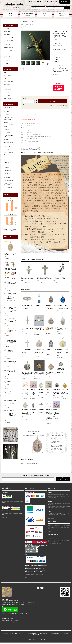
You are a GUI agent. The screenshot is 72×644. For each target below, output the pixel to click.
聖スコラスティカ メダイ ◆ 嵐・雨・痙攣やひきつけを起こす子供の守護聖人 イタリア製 (11, 309)
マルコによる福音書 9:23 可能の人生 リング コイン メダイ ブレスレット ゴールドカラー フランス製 (39, 329)
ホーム (22, 23)
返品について (53, 106)
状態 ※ (23, 138)
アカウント (44, 2)
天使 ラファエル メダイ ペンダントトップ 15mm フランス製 (51, 374)
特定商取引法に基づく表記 (62, 106)
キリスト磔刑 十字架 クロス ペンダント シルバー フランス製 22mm (27, 351)
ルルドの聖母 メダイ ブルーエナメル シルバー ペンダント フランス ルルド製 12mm (63, 307)
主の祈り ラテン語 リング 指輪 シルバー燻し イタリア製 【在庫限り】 (57, 392)
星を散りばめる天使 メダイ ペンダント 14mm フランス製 (51, 328)
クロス (31, 24)
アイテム (64, 2)
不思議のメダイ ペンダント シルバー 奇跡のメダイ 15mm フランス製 (51, 307)
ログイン (56, 2)
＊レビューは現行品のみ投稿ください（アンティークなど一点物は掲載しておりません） (60, 69)
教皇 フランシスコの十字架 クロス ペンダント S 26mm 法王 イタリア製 (13, 272)
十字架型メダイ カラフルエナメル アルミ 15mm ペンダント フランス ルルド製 (33, 392)
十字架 (32, 21)
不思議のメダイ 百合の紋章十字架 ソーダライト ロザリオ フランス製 (61, 278)
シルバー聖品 (28, 26)
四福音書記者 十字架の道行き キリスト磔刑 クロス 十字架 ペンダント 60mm (45, 278)
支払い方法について (10, 633)
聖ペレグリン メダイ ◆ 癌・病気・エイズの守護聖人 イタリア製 (11, 320)
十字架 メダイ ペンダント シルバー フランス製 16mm (41, 392)
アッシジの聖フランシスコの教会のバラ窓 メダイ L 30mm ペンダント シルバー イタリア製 (25, 413)
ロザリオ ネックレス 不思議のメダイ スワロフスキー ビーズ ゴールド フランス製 (25, 392)
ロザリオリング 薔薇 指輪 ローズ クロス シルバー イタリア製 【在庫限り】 (27, 307)
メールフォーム (61, 542)
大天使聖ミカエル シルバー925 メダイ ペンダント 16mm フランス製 (61, 370)
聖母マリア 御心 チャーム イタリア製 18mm (33, 411)
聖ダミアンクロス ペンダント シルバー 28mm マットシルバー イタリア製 (29, 278)
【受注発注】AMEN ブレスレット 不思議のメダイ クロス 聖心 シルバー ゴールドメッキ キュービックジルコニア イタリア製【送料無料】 (49, 415)
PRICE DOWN (28, 28)
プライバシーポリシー (48, 633)
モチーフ (27, 24)
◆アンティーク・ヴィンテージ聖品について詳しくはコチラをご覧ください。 (38, 153)
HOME (11, 14)
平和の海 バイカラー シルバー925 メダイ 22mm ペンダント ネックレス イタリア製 (63, 352)
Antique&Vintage (25, 21)
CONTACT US (61, 14)
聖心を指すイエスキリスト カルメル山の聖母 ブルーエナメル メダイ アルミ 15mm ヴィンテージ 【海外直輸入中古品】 (11, 296)
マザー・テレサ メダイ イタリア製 (11, 392)
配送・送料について (20, 633)
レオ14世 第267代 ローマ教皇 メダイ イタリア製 (51, 350)
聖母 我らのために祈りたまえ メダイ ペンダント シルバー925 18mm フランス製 (39, 351)
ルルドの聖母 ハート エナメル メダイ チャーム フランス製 (39, 307)
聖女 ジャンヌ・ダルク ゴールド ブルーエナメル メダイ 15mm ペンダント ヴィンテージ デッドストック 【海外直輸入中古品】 (11, 414)
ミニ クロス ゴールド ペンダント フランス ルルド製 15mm (27, 328)
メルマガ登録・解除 (35, 2)
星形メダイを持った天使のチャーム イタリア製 (11, 362)
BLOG (45, 14)
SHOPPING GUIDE (28, 14)
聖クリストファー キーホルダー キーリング (49, 391)
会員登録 (50, 2)
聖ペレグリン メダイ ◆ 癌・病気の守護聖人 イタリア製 (10, 254)
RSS (34, 635)
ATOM (37, 635)
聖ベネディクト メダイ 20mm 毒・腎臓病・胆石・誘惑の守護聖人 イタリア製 (27, 374)
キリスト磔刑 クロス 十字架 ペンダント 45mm (41, 411)
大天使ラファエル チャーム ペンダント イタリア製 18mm (11, 383)
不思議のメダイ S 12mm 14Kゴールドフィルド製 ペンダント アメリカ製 (39, 374)
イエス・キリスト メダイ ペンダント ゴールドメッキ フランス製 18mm (65, 392)
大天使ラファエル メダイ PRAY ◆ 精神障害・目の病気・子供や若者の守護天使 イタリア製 (11, 341)
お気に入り (56, 74)
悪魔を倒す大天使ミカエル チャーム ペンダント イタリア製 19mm (11, 402)
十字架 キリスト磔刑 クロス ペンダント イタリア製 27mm (11, 330)
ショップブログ (66, 633)
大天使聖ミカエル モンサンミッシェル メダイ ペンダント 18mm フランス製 (11, 352)
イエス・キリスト (29, 23)
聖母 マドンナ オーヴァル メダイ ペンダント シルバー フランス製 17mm (63, 328)
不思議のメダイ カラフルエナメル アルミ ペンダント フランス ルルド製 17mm (57, 412)
